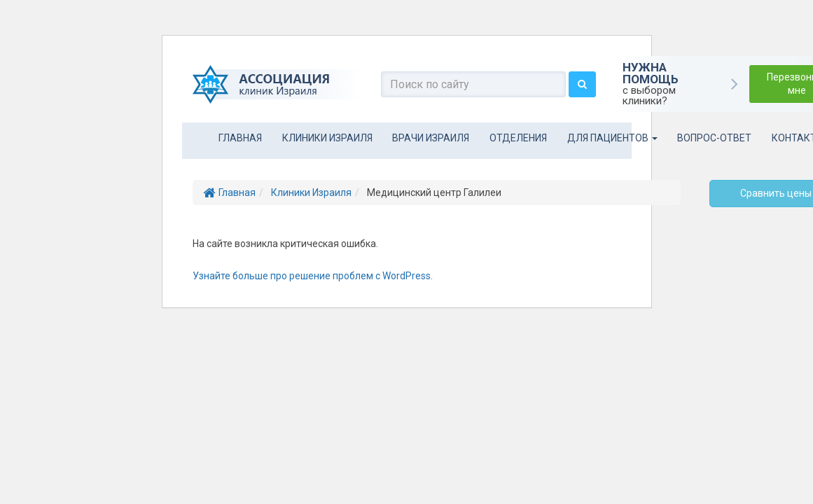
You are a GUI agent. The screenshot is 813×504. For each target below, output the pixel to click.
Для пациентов (612, 138)
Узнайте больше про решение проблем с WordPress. (313, 276)
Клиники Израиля (327, 138)
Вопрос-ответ (714, 138)
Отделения (518, 138)
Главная (240, 138)
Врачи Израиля (431, 138)
